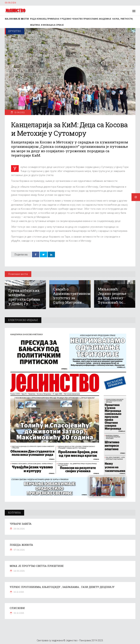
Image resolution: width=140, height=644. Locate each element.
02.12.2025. (19, 613)
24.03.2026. (19, 571)
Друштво (15, 31)
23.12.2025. (19, 592)
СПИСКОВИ (17, 608)
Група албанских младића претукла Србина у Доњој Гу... (24, 297)
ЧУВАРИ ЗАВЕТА (21, 524)
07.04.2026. (19, 550)
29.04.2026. (19, 529)
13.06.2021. (20, 112)
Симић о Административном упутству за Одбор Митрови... (72, 296)
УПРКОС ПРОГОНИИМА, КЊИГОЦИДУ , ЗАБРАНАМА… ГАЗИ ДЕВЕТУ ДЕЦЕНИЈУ (62, 587)
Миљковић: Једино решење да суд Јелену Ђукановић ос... (112, 296)
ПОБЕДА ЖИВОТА (21, 545)
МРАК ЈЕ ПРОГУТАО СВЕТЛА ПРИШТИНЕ (37, 566)
